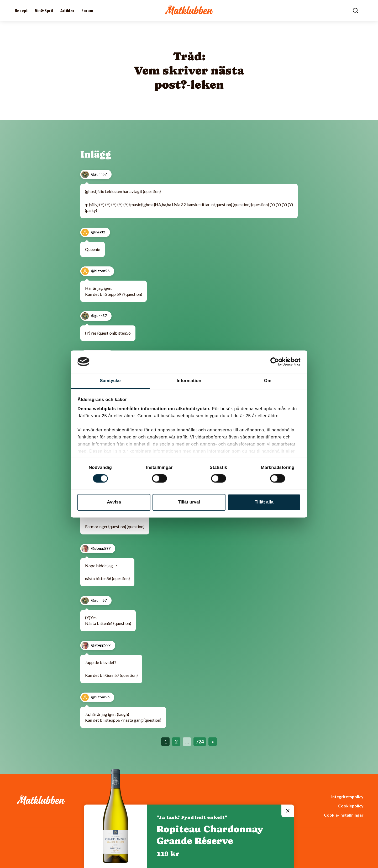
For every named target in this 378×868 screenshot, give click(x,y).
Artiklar (67, 11)
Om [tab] (268, 381)
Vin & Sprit (44, 11)
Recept (21, 11)
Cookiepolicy (351, 806)
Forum (87, 11)
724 (200, 742)
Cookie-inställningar (344, 815)
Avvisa (114, 502)
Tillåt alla (264, 502)
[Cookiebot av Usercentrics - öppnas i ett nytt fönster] (278, 362)
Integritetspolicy (347, 797)
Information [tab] (189, 381)
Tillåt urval (189, 502)
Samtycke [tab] (110, 381)
